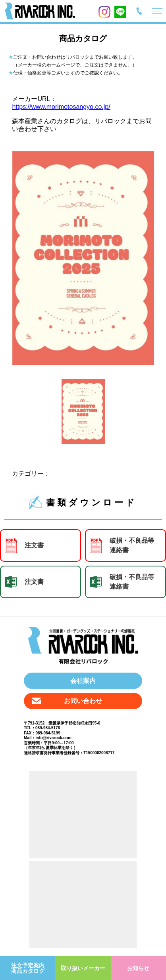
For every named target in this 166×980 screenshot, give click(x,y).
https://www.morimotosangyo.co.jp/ (61, 107)
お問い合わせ (83, 701)
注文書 (34, 545)
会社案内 (83, 681)
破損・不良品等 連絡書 (132, 545)
